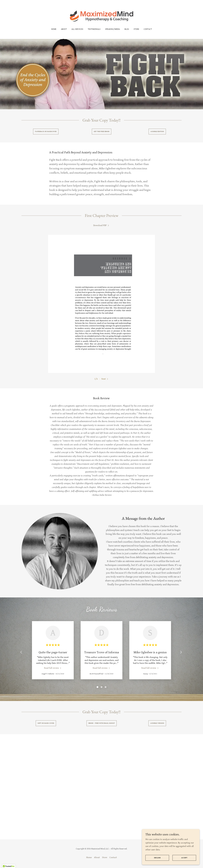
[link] (102, 16)
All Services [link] (77, 29)
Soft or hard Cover (46, 723)
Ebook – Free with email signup (102, 723)
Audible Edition (157, 131)
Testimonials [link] (94, 29)
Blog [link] (127, 29)
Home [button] (89, 857)
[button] (105, 379)
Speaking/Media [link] (113, 29)
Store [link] (136, 29)
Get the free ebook (102, 131)
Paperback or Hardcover (46, 131)
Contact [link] (148, 29)
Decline (157, 858)
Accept (184, 858)
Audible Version (157, 723)
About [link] (64, 29)
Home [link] (54, 29)
